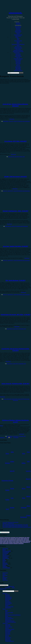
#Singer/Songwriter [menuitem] (9, 618)
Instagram (5, 541)
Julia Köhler (18, 63)
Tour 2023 (21, 542)
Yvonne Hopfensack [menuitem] (9, 641)
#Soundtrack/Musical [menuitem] (10, 621)
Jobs (4, 576)
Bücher (4, 550)
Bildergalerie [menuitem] (8, 608)
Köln (13, 541)
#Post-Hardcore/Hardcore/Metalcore (18, 44)
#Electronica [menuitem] (8, 620)
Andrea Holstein (18, 56)
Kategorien (17, 22)
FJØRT (25, 540)
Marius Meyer (18, 67)
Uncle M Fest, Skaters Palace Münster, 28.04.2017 (16, 105)
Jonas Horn (18, 62)
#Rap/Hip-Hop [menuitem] (8, 617)
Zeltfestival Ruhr (21, 544)
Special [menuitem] (7, 605)
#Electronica (18, 49)
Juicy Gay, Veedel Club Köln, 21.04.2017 (16, 246)
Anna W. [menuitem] (7, 628)
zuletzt (1, 426)
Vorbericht (18, 24)
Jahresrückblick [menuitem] (9, 603)
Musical (1, 542)
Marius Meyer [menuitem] (8, 638)
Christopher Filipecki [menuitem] (10, 629)
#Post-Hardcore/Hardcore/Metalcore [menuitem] (13, 615)
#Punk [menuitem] (7, 616)
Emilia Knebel (18, 60)
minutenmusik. (15, 13)
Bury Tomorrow (3, 539)
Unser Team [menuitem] (8, 624)
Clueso (9, 539)
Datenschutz (5, 573)
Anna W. (18, 57)
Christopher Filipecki (18, 59)
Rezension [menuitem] (7, 595)
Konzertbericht (18, 25)
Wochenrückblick (6, 568)
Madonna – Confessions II (8, 524)
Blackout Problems (21, 538)
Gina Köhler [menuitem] (8, 632)
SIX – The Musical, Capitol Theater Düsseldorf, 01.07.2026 (15, 525)
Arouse (13, 588)
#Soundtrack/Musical (18, 50)
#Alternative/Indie (18, 41)
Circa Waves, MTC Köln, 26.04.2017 (16, 141)
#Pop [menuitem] (6, 611)
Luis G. (5, 191)
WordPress (7, 588)
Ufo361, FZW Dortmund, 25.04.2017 (16, 177)
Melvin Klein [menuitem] (8, 640)
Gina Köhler (18, 61)
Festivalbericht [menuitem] (8, 598)
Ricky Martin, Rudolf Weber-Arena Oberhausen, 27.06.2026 (15, 526)
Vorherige (2, 437)
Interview (18, 29)
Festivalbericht (18, 26)
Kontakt (4, 579)
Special (18, 34)
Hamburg (28, 540)
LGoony (20, 541)
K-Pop (8, 541)
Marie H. (18, 66)
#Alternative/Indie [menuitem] (9, 613)
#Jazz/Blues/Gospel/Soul (18, 51)
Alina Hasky (18, 55)
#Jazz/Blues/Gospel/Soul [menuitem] (10, 622)
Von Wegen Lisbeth (6, 544)
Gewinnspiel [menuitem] (8, 602)
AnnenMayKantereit (7, 538)
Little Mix (24, 541)
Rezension (18, 23)
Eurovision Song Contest (12, 540)
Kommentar (18, 32)
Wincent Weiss (16, 544)
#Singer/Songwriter (18, 48)
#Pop (18, 40)
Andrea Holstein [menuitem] (9, 627)
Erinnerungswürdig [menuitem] (9, 607)
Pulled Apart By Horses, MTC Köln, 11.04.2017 (16, 315)
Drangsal (22, 539)
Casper (6, 539)
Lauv (15, 541)
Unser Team (18, 54)
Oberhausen (11, 542)
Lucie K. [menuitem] (7, 635)
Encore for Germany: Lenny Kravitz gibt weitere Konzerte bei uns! (17, 527)
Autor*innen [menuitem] (5, 623)
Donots (16, 539)
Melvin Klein (18, 69)
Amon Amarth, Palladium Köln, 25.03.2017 (16, 384)
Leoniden (17, 541)
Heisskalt (1, 541)
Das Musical (12, 539)
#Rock (18, 38)
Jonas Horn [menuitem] (8, 633)
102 (11, 437)
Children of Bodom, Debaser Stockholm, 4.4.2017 (16, 421)
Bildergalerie (18, 36)
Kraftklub (10, 541)
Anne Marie (2, 538)
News (4, 562)
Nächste (17, 437)
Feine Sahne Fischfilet (20, 540)
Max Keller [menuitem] (8, 639)
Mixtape (4, 561)
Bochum (28, 538)
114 (14, 437)
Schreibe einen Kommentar (24, 121)
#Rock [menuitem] (7, 610)
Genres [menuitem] (4, 609)
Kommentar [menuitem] (8, 604)
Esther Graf (6, 540)
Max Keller (18, 68)
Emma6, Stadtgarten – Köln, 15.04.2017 (16, 211)
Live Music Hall (28, 541)
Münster (7, 542)
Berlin (17, 538)
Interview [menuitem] (7, 601)
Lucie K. (18, 65)
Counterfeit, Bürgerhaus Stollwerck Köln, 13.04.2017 (16, 350)
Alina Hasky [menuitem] (8, 626)
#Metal (18, 42)
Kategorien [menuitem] (5, 593)
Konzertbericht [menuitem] (8, 597)
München (4, 542)
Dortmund (19, 539)
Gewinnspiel (18, 30)
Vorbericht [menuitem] (7, 596)
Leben (4, 559)
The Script (18, 542)
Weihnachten (11, 544)
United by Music (26, 542)
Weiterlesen (12, 119)
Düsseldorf (25, 539)
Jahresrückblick (18, 31)
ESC (3, 540)
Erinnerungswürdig (18, 35)
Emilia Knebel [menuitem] (8, 630)
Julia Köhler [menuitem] (8, 634)
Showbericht (18, 28)
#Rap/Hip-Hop (18, 47)
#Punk (18, 46)
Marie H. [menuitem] (7, 636)
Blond (25, 538)
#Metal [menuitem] (7, 614)
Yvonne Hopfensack (18, 71)
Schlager (14, 542)
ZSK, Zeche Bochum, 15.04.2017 (16, 280)
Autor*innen (17, 53)
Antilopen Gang (13, 538)
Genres (17, 37)
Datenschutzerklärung (5, 532)
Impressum (5, 575)
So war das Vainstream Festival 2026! (11, 522)
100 (7, 437)
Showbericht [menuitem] (8, 599)
